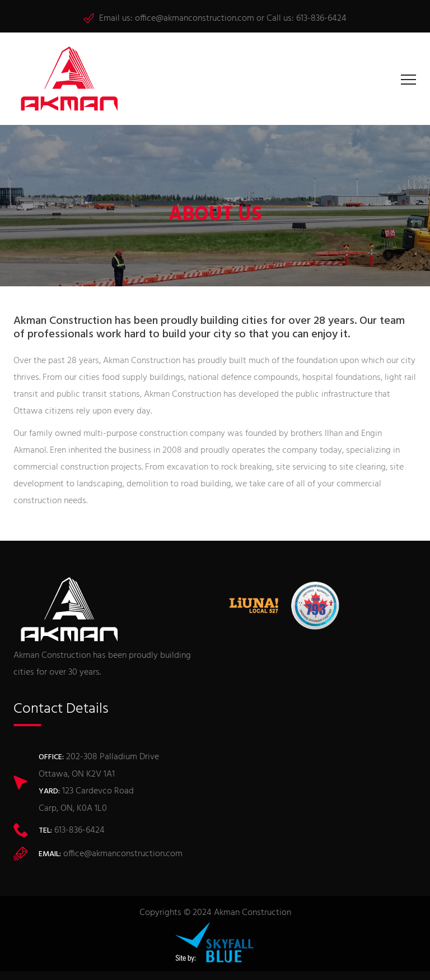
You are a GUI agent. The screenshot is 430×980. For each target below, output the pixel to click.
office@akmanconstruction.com (195, 18)
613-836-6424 (321, 18)
